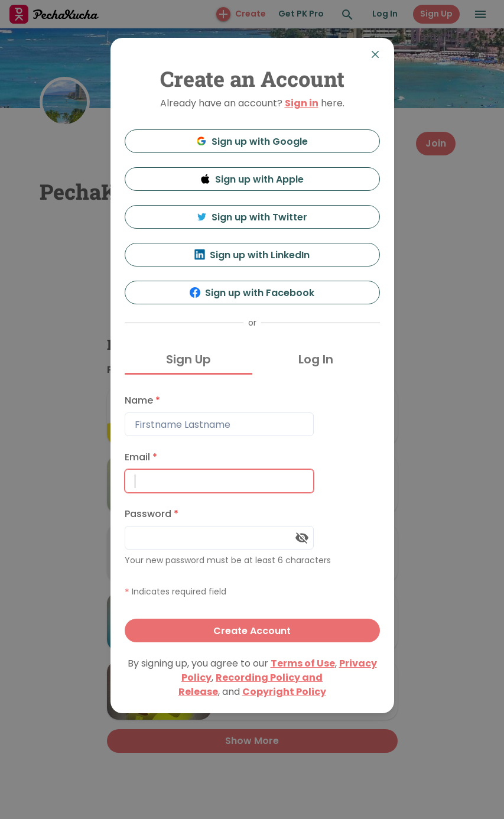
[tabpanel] (252, 516)
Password (152, 514)
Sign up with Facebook (252, 293)
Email (141, 457)
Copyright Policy (284, 692)
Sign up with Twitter (252, 217)
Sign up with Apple (252, 179)
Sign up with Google (252, 142)
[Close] (375, 54)
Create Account (252, 631)
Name (142, 400)
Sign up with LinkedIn (252, 255)
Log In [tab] (316, 359)
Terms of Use (303, 663)
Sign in (302, 103)
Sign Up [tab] (188, 359)
